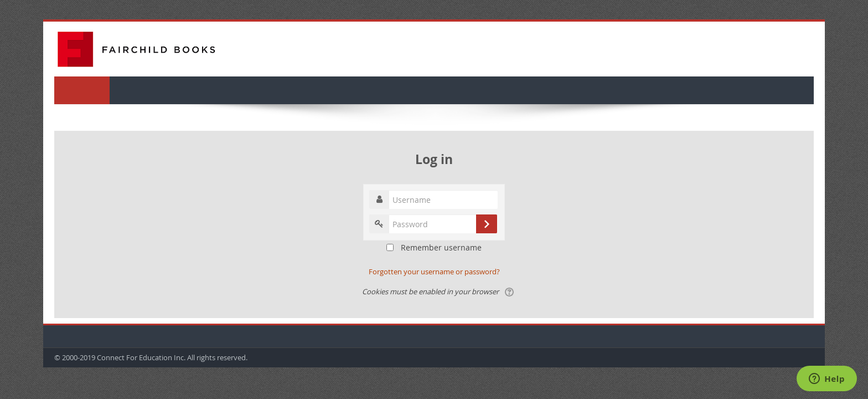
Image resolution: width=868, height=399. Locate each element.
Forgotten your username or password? (434, 272)
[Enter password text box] (433, 224)
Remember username (441, 247)
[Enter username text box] (433, 199)
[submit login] (487, 224)
